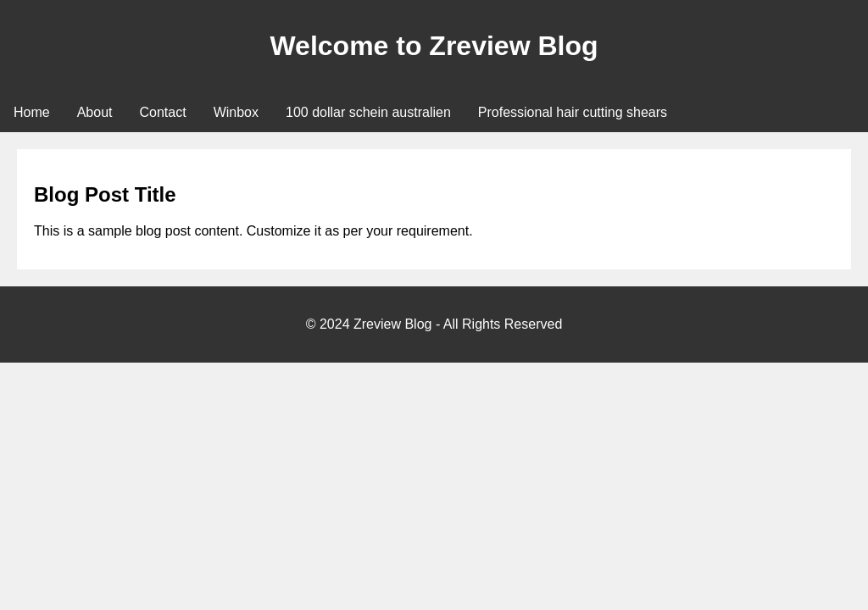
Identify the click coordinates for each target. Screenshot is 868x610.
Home (32, 112)
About (95, 112)
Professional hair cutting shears (573, 112)
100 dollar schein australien (368, 112)
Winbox (236, 112)
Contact (163, 112)
